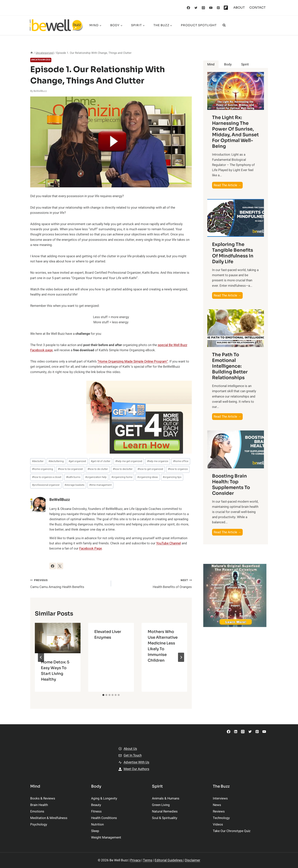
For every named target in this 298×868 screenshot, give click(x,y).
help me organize (158, 461)
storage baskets (74, 485)
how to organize (178, 469)
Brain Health (39, 805)
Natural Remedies (165, 811)
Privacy (135, 860)
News (217, 805)
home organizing (42, 469)
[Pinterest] (218, 8)
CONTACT (258, 8)
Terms (148, 860)
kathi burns (73, 477)
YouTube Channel (169, 543)
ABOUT (239, 8)
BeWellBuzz (40, 91)
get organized (77, 461)
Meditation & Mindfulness (49, 818)
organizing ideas (148, 477)
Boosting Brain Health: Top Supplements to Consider (231, 485)
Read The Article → (228, 185)
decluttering (56, 461)
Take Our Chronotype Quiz (232, 831)
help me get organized (129, 461)
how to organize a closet (47, 477)
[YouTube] (211, 8)
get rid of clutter (101, 461)
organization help (96, 477)
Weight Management (106, 837)
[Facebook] (188, 8)
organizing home (122, 477)
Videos (218, 824)
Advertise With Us (136, 762)
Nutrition (97, 824)
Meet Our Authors (136, 769)
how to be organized (70, 469)
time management (100, 485)
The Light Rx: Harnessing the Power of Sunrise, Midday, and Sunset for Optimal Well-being (235, 132)
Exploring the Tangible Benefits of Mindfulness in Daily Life (233, 253)
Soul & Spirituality (165, 818)
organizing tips (172, 477)
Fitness (96, 811)
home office (181, 461)
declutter (38, 461)
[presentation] (58, 638)
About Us (130, 749)
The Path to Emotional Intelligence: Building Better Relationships (230, 366)
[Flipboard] (226, 8)
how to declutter (123, 469)
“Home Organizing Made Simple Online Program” (133, 361)
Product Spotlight (199, 25)
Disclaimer (193, 860)
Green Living (161, 805)
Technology (221, 818)
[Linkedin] (236, 732)
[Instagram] (203, 8)
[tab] (103, 695)
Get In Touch (133, 755)
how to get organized (150, 469)
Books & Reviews (43, 798)
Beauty (96, 805)
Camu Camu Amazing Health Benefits (69, 583)
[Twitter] (196, 8)
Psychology (39, 824)
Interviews (220, 798)
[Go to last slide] (41, 657)
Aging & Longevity (104, 798)
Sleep (95, 831)
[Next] (181, 657)
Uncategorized (41, 60)
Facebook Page (91, 548)
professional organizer (46, 485)
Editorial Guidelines (169, 860)
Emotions (37, 811)
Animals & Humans (166, 798)
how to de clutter (98, 469)
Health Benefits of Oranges (153, 583)
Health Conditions (104, 818)
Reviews (219, 811)
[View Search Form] (224, 25)
